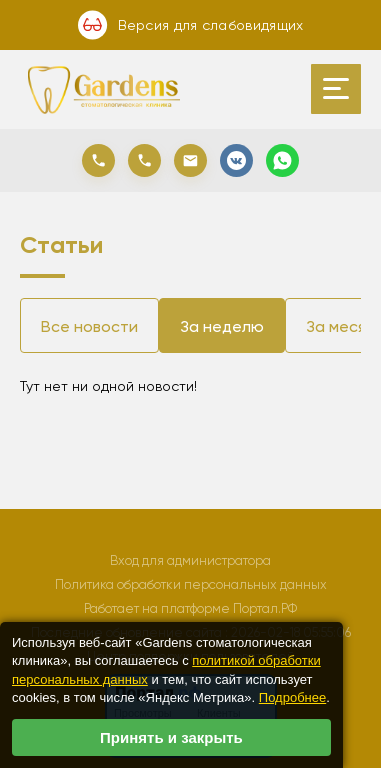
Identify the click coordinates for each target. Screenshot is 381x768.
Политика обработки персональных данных (191, 584)
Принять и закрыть (171, 737)
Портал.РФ (265, 608)
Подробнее (292, 697)
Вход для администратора (190, 560)
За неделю (222, 326)
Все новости (89, 326)
